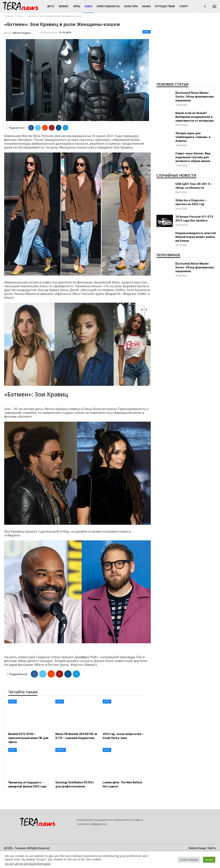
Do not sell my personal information (28, 864)
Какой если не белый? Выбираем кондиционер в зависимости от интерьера (195, 117)
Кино (88, 6)
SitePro (212, 848)
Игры (77, 6)
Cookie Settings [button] (189, 860)
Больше (185, 6)
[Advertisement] (186, 51)
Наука (146, 6)
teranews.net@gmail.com (92, 824)
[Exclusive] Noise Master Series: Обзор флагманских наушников (195, 97)
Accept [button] (209, 860)
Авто (51, 6)
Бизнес (64, 6)
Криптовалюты (108, 6)
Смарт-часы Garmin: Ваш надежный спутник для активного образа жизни (193, 157)
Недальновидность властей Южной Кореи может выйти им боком (196, 237)
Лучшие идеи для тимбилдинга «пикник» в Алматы (193, 137)
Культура (131, 6)
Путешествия (165, 6)
